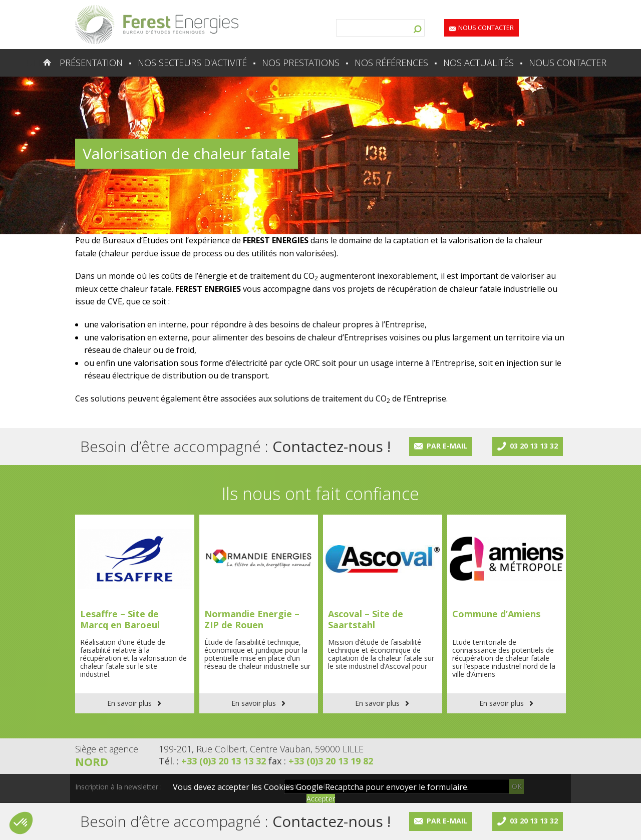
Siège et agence (107, 749)
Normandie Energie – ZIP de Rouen (252, 619)
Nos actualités (478, 63)
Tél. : (214, 761)
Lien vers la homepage (157, 25)
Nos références (391, 63)
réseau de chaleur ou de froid (139, 350)
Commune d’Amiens (496, 614)
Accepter (321, 799)
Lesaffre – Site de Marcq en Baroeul (120, 619)
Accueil (27, 63)
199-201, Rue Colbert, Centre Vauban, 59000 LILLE (261, 749)
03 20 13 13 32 (534, 446)
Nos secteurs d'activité (192, 63)
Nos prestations (301, 63)
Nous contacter (486, 28)
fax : (321, 761)
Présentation (91, 63)
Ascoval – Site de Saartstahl (366, 619)
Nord (92, 761)
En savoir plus (129, 703)
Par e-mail (447, 446)
